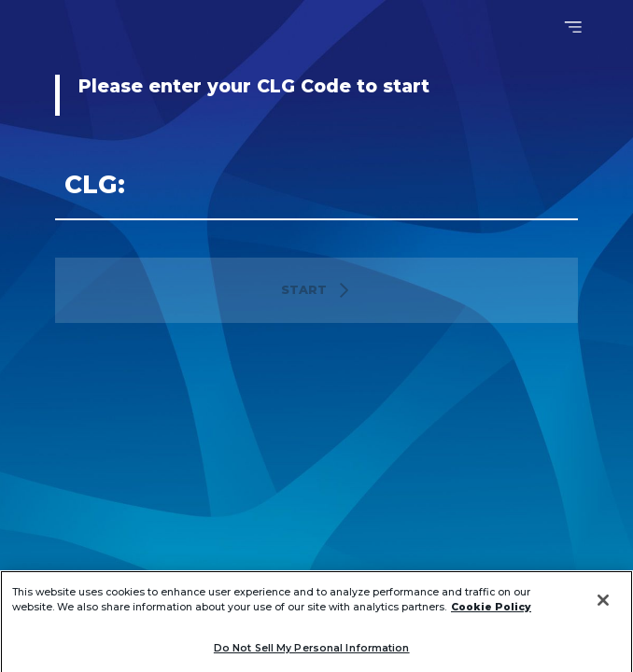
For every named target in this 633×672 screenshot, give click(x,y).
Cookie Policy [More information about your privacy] (491, 617)
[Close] (603, 610)
